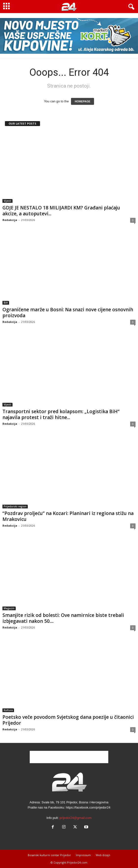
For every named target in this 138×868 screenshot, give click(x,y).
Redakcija (10, 220)
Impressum (83, 855)
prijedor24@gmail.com (76, 818)
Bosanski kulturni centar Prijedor (49, 855)
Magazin (9, 608)
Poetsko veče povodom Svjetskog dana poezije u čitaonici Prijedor (68, 720)
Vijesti (7, 201)
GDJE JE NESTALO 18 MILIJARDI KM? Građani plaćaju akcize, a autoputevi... (61, 211)
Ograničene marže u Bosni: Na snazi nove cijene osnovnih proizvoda (68, 313)
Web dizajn (103, 855)
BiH (6, 303)
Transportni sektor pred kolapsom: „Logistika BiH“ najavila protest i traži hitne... (61, 414)
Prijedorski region (15, 506)
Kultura (8, 710)
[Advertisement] (69, 757)
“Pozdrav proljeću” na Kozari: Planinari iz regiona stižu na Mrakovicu (68, 516)
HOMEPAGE (82, 101)
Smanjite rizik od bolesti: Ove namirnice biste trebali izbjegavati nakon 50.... (63, 618)
